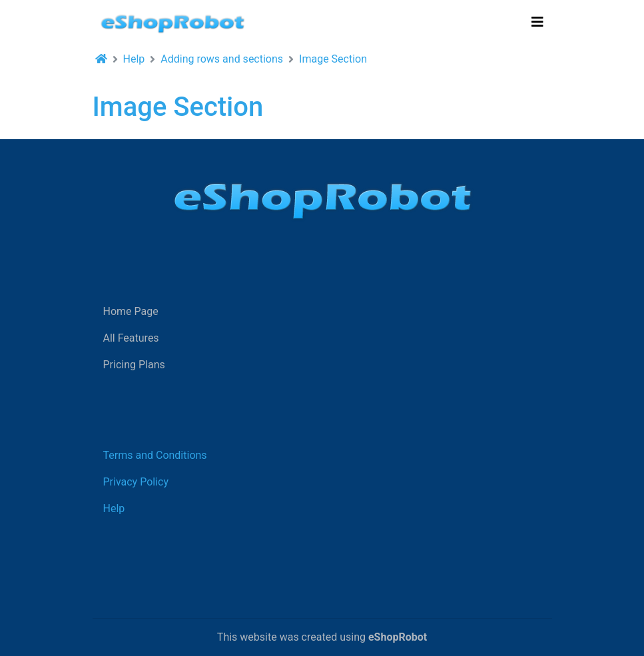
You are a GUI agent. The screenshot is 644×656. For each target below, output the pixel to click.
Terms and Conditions (155, 455)
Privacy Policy (136, 482)
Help (134, 59)
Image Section (333, 59)
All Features (131, 338)
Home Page (131, 311)
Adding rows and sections (222, 59)
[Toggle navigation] (537, 22)
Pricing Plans (134, 365)
